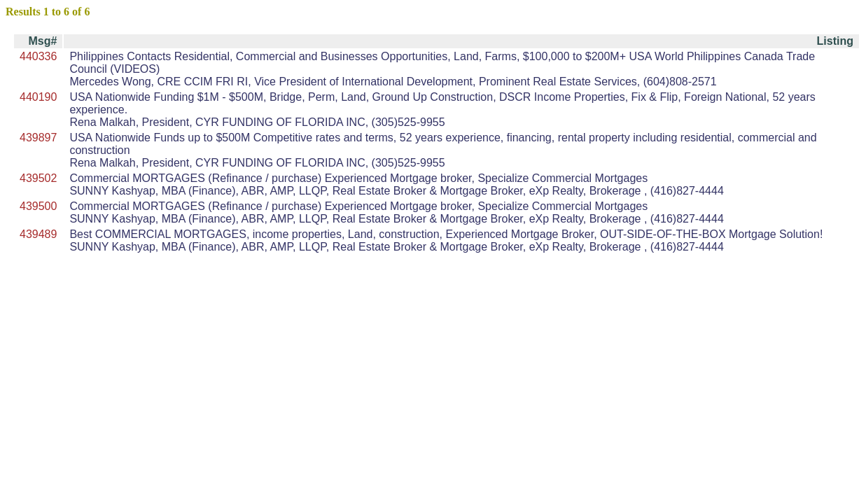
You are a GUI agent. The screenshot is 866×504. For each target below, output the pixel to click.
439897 (38, 138)
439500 (38, 206)
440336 (38, 56)
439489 (38, 234)
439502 (38, 178)
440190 (38, 97)
